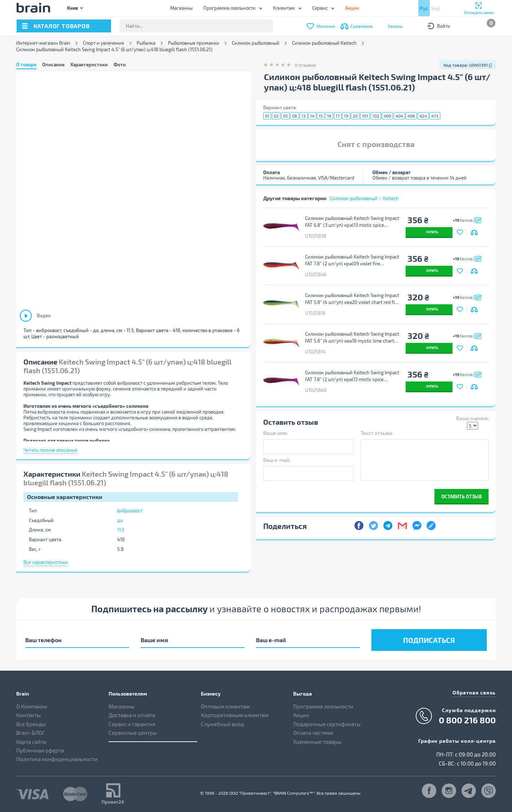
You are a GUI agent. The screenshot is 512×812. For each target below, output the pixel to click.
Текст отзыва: (377, 433)
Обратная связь (474, 692)
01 (267, 116)
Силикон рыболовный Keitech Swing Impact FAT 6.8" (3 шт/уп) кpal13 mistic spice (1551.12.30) (352, 222)
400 (387, 116)
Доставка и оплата (132, 715)
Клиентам (284, 8)
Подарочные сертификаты (327, 724)
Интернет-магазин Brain (43, 43)
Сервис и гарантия (132, 724)
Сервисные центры (133, 733)
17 (338, 116)
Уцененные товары (317, 742)
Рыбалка (146, 43)
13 (304, 116)
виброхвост (130, 511)
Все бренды (31, 724)
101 (365, 116)
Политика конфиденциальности (57, 759)
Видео (44, 315)
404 (399, 116)
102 (376, 116)
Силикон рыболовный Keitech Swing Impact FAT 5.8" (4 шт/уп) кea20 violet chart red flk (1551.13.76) (352, 299)
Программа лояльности (229, 8)
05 (285, 116)
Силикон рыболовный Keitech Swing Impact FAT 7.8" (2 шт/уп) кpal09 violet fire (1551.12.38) (352, 260)
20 (355, 116)
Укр (436, 8)
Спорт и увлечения (103, 43)
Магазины (181, 8)
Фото (120, 65)
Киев (72, 8)
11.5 (121, 530)
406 (411, 116)
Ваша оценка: (472, 418)
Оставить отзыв (462, 496)
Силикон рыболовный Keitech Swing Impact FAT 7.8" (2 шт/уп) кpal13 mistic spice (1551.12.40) (352, 376)
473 (435, 116)
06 (295, 116)
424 (423, 116)
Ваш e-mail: (277, 460)
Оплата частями (313, 733)
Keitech (391, 198)
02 (276, 116)
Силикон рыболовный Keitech (324, 43)
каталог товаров (62, 26)
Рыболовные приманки (194, 43)
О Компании (32, 706)
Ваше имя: (275, 433)
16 (329, 116)
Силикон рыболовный (256, 43)
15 (321, 116)
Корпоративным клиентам (235, 715)
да (120, 520)
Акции (301, 715)
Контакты (28, 715)
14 (312, 116)
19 (346, 116)
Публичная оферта (40, 750)
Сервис (320, 8)
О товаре (26, 65)
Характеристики (89, 65)
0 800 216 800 (467, 720)
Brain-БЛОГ (31, 733)
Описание (53, 65)
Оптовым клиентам (225, 706)
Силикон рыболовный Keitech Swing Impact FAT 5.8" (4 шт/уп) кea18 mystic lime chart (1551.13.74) (352, 337)
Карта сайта (31, 742)
